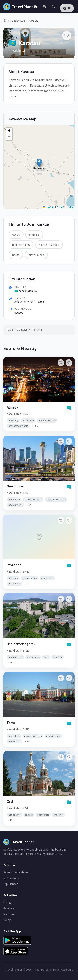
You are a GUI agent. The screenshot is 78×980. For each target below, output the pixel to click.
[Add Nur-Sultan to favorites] (69, 441)
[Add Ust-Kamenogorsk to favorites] (69, 599)
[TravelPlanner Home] (17, 7)
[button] (39, 163)
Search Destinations (16, 872)
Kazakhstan (18, 21)
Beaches (9, 908)
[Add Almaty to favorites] (69, 363)
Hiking (7, 902)
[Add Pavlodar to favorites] (69, 520)
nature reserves (49, 245)
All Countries (11, 878)
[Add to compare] (61, 363)
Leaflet (48, 207)
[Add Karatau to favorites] (67, 36)
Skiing (7, 920)
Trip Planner (11, 884)
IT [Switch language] (67, 8)
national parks (21, 245)
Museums (9, 914)
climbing (34, 235)
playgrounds (36, 255)
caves (16, 235)
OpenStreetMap (65, 207)
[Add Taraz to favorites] (69, 678)
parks (16, 255)
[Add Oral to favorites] (69, 757)
